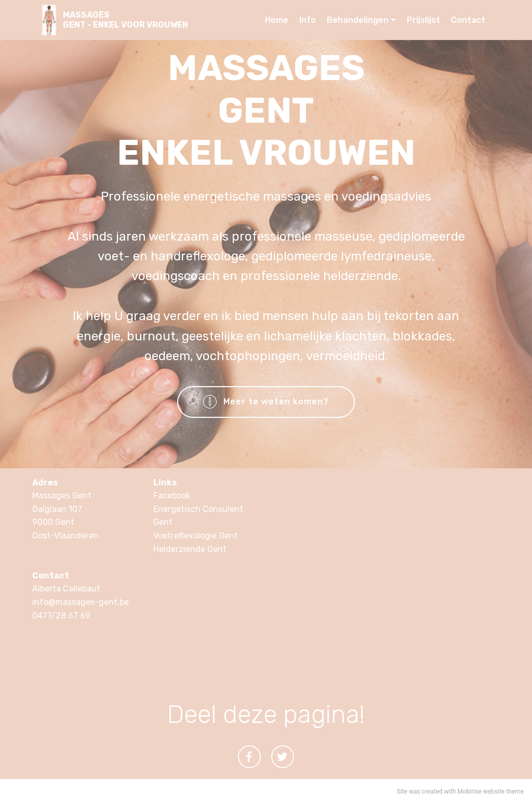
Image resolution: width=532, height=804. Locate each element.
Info (308, 20)
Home (277, 20)
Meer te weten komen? (266, 402)
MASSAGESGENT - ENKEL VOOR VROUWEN (125, 20)
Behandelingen (358, 20)
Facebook (172, 496)
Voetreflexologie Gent (196, 536)
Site (402, 792)
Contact (468, 20)
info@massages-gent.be (81, 602)
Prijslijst (423, 20)
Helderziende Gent (190, 549)
